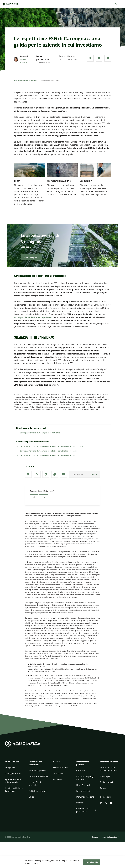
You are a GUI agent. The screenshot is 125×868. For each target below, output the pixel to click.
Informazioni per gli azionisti (85, 778)
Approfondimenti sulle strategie (13, 781)
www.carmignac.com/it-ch (37, 678)
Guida (31, 797)
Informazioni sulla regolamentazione (108, 769)
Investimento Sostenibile (35, 763)
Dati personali (106, 782)
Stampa (80, 803)
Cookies (104, 788)
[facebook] (111, 803)
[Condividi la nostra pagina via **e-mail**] (108, 58)
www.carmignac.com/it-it (36, 666)
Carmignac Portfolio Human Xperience (33, 317)
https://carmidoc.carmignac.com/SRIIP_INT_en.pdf (74, 404)
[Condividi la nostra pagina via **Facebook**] (46, 474)
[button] (15, 763)
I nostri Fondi (59, 773)
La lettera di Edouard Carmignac (15, 790)
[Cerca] (116, 4)
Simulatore (58, 779)
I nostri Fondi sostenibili (35, 784)
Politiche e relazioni (38, 791)
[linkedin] (101, 803)
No (43, 497)
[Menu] (121, 4)
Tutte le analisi (12, 762)
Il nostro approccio (37, 770)
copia (94, 474)
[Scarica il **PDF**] (99, 58)
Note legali (105, 776)
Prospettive (10, 768)
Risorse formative (61, 768)
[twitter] (106, 803)
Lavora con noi (83, 791)
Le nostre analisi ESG (38, 776)
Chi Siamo (81, 770)
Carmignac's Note (13, 773)
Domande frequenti (85, 797)
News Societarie (83, 785)
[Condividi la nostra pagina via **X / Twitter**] (37, 474)
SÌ (34, 497)
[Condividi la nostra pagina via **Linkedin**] (90, 58)
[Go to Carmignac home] (11, 4)
